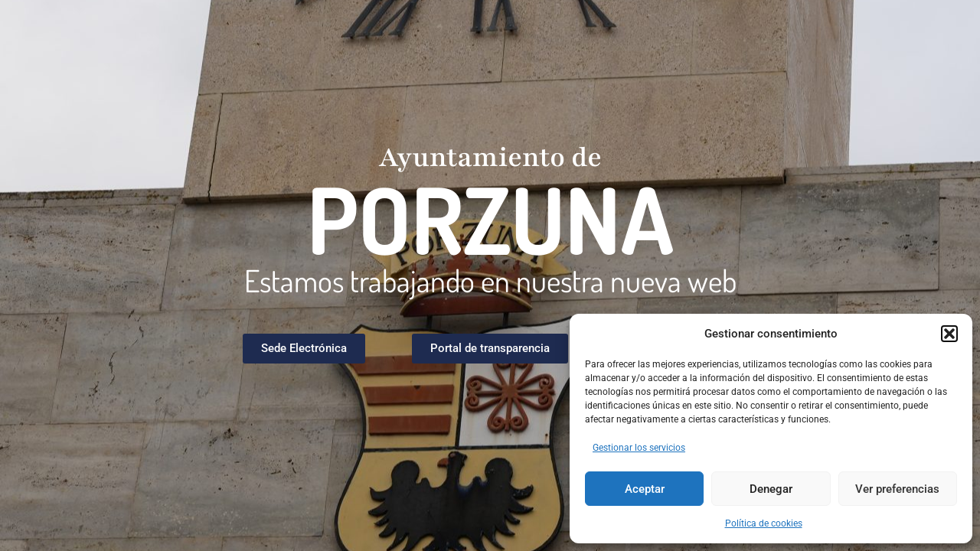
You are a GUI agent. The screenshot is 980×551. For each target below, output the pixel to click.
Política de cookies (764, 523)
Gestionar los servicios (639, 448)
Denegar (771, 489)
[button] (949, 334)
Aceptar (645, 489)
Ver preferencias (897, 489)
